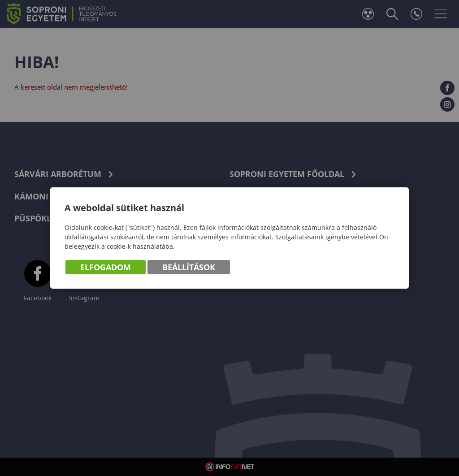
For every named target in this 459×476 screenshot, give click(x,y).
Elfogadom (106, 267)
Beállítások (189, 267)
